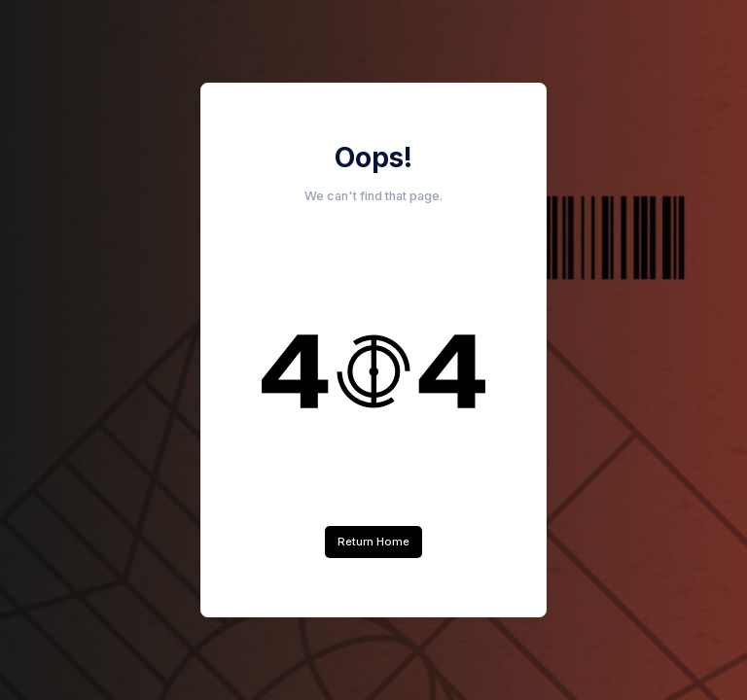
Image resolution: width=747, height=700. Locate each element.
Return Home (373, 542)
